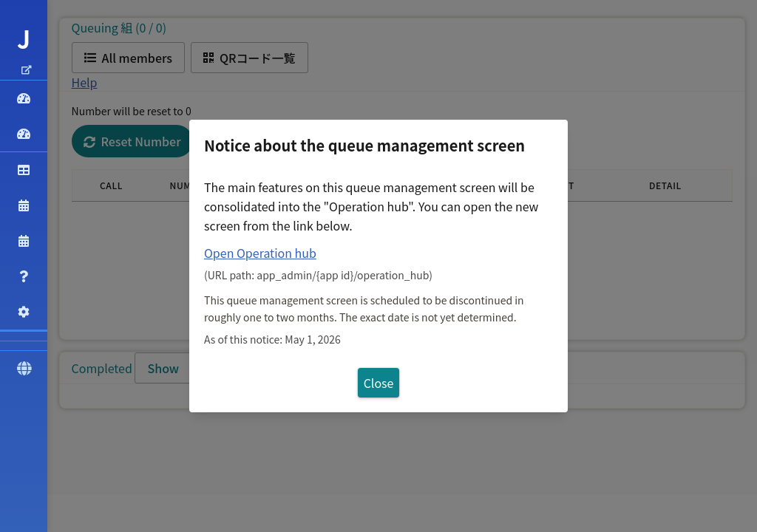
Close (379, 383)
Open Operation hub (260, 253)
